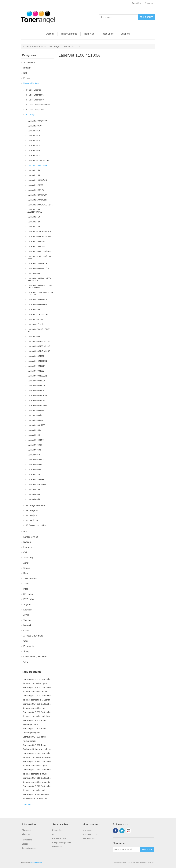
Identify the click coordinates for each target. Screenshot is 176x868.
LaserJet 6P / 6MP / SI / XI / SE (39, 330)
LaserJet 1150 (34, 170)
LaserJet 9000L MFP (36, 425)
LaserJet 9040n (34, 450)
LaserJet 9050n (34, 470)
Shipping (125, 34)
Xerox (26, 563)
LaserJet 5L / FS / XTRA (38, 314)
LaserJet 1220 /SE (35, 185)
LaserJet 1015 (34, 141)
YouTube (129, 831)
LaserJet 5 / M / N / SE (37, 300)
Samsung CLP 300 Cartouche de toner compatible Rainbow (37, 714)
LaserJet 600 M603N (36, 400)
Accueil (50, 34)
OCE (26, 662)
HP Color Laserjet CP (35, 100)
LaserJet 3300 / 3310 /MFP (39, 251)
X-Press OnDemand (33, 636)
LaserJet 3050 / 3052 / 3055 (39, 237)
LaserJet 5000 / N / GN (37, 305)
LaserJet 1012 (34, 136)
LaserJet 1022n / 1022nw (38, 160)
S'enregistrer (136, 3)
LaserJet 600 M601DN (37, 361)
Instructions (27, 840)
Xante (26, 584)
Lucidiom (28, 610)
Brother (27, 68)
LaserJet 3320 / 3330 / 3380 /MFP (39, 257)
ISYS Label (29, 599)
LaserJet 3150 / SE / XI (37, 246)
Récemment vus (59, 838)
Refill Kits (89, 34)
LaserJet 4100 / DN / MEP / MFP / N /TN (39, 279)
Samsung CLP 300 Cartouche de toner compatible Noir (37, 706)
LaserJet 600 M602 (36, 371)
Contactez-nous (29, 848)
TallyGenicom (30, 578)
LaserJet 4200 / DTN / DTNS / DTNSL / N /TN (40, 286)
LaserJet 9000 (34, 336)
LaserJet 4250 (34, 489)
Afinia (26, 615)
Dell (25, 73)
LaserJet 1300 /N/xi (36, 190)
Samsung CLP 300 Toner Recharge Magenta (34, 731)
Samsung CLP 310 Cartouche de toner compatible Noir (37, 788)
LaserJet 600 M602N (36, 381)
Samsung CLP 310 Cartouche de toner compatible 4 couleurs (37, 755)
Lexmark (28, 547)
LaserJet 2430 (34, 227)
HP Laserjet (55, 46)
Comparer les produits (62, 843)
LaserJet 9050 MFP (36, 460)
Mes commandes (90, 834)
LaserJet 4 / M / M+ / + (37, 263)
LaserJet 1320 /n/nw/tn (37, 195)
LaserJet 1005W (35, 126)
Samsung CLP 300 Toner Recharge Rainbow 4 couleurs (37, 747)
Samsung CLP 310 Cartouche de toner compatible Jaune (37, 772)
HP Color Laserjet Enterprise (38, 105)
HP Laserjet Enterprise (35, 505)
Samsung (28, 558)
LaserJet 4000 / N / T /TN (38, 268)
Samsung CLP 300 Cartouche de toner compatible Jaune (37, 689)
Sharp (26, 651)
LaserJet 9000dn (35, 415)
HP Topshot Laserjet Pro (36, 525)
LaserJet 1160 (34, 175)
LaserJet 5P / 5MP (35, 319)
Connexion (149, 3)
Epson (26, 78)
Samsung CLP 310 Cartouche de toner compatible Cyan (37, 763)
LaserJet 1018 (34, 146)
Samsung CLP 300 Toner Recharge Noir (34, 739)
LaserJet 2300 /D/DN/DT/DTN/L (35, 211)
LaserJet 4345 (34, 475)
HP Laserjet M (31, 510)
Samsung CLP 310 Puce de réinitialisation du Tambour (36, 796)
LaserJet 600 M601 (36, 356)
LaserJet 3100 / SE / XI (37, 241)
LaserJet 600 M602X (36, 386)
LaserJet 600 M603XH (37, 405)
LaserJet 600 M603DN (37, 396)
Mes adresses (88, 838)
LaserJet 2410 (34, 217)
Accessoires (29, 63)
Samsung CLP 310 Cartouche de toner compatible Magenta (37, 780)
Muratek (27, 625)
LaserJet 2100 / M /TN (37, 200)
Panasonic (29, 646)
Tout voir (28, 804)
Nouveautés (57, 847)
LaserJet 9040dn (35, 445)
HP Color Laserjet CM (35, 95)
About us (26, 834)
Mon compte (88, 830)
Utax (26, 641)
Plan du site (27, 830)
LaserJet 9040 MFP (36, 440)
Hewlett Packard (39, 46)
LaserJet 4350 (34, 499)
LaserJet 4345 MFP (36, 479)
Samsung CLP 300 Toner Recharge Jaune (34, 722)
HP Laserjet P (31, 515)
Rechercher (57, 830)
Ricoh (26, 573)
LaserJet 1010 (34, 131)
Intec (26, 589)
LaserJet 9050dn (35, 465)
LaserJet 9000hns (35, 420)
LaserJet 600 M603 (36, 391)
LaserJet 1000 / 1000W (37, 121)
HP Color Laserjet (33, 90)
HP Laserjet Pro (32, 520)
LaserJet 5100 (34, 309)
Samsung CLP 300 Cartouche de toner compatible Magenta (37, 698)
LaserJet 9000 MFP (36, 410)
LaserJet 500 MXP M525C (39, 351)
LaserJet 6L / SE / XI (36, 324)
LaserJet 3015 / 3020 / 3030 (39, 232)
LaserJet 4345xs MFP (37, 484)
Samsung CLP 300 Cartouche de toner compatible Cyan (37, 681)
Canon (27, 568)
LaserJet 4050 (34, 273)
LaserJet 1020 (34, 150)
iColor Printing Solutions (35, 657)
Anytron (27, 605)
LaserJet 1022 (34, 155)
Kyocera (27, 542)
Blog (54, 834)
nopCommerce (36, 862)
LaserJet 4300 (34, 494)
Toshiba (27, 620)
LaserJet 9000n (34, 430)
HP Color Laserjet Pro (35, 110)
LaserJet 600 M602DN (37, 376)
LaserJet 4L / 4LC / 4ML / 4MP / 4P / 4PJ (40, 294)
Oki (25, 552)
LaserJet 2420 (34, 222)
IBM (25, 532)
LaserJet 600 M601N (36, 366)
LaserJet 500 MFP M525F (39, 346)
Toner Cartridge (69, 34)
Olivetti (27, 631)
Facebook (115, 831)
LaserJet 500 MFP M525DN (39, 341)
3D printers (29, 594)
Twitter (122, 831)
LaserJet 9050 (34, 455)
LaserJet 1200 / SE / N (37, 180)
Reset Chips (107, 34)
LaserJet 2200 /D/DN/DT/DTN (40, 205)
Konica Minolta (31, 537)
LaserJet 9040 (34, 435)
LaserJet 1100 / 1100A (37, 165)
